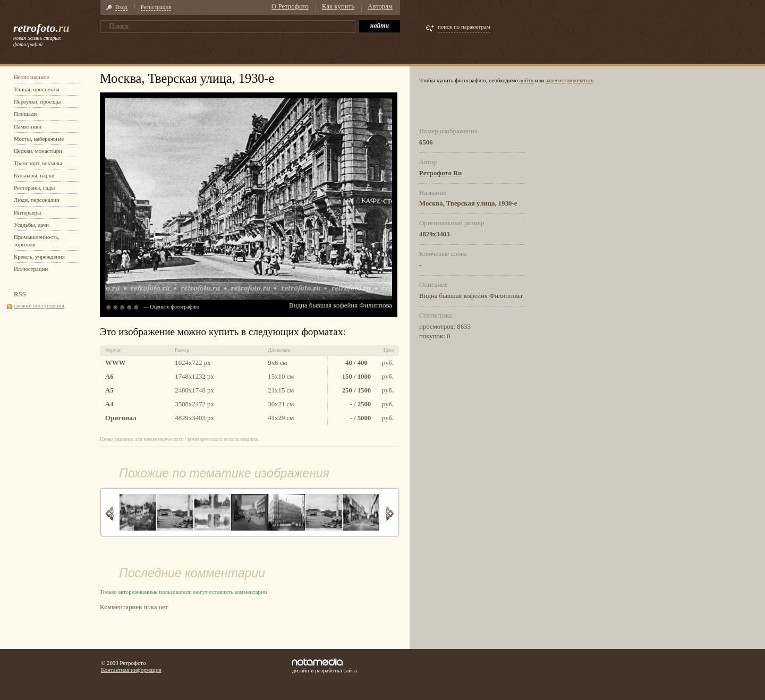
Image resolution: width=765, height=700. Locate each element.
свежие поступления (39, 305)
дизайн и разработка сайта (325, 666)
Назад (110, 513)
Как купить (338, 6)
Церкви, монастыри (38, 151)
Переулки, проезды (37, 101)
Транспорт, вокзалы (38, 163)
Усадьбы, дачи (31, 225)
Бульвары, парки (34, 175)
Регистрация (156, 7)
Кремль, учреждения (39, 257)
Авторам (380, 6)
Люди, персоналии (37, 200)
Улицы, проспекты (37, 89)
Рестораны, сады (34, 187)
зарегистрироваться (570, 80)
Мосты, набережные (39, 139)
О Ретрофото (290, 6)
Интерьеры (27, 212)
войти (527, 80)
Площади (25, 114)
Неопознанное (31, 77)
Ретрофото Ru (440, 173)
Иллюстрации (31, 269)
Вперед (390, 513)
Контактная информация (131, 670)
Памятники (28, 126)
